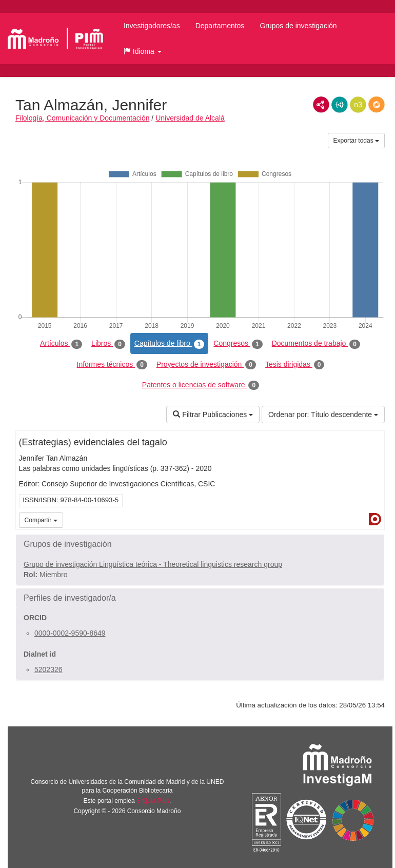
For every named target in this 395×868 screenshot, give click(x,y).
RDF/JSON (377, 105)
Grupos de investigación (298, 26)
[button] (143, 51)
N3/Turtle (358, 105)
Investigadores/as (152, 26)
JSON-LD (340, 105)
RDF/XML (321, 105)
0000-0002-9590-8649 (70, 633)
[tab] (200, 544)
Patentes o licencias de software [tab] (201, 385)
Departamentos (220, 26)
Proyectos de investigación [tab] (206, 365)
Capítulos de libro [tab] (170, 344)
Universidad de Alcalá (190, 118)
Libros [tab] (108, 344)
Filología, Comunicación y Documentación (82, 118)
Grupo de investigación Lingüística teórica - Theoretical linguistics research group (153, 564)
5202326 (48, 669)
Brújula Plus (153, 801)
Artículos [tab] (61, 344)
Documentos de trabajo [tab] (316, 344)
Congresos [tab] (238, 344)
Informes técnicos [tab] (112, 365)
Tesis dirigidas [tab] (295, 365)
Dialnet (375, 519)
